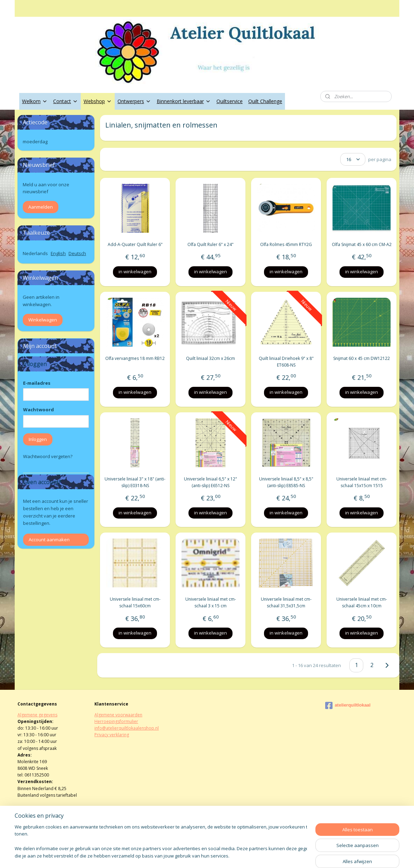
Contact (66, 101)
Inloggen (38, 439)
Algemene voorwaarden (118, 715)
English (58, 253)
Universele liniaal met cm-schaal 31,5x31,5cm (286, 602)
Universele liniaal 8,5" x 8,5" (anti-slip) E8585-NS (286, 482)
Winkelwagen (43, 320)
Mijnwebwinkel (287, 855)
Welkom (35, 101)
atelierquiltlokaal (348, 706)
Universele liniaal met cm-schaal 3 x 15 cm (210, 602)
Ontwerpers (134, 101)
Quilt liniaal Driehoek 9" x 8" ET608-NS (286, 362)
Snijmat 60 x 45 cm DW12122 (362, 358)
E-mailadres (37, 383)
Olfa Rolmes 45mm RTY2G (286, 244)
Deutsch (77, 253)
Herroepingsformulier (116, 721)
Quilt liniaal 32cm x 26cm (210, 358)
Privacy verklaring (112, 735)
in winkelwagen (135, 272)
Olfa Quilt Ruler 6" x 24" (210, 244)
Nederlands (35, 253)
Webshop (98, 101)
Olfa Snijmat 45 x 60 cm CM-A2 (361, 244)
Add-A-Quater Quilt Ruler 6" (135, 244)
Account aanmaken (49, 540)
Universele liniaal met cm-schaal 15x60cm (135, 602)
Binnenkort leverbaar (184, 101)
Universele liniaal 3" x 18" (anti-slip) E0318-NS (135, 482)
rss (199, 855)
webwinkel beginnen (226, 855)
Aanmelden (41, 207)
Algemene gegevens (37, 715)
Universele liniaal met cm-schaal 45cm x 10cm (361, 602)
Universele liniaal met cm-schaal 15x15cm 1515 (361, 482)
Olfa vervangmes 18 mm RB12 (135, 358)
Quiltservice (230, 101)
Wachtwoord (38, 410)
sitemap (184, 855)
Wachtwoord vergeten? (48, 456)
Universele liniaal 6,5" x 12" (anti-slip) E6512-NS (210, 482)
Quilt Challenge (265, 101)
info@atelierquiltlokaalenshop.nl (127, 728)
